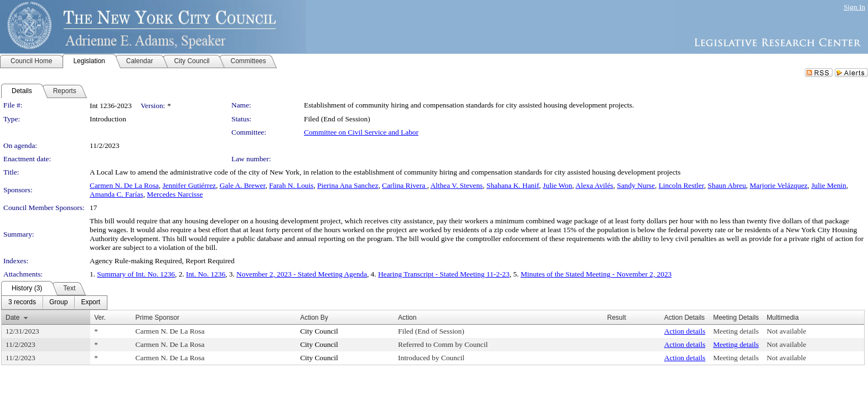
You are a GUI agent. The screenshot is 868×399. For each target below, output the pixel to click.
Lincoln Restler (681, 185)
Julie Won (558, 185)
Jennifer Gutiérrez (189, 185)
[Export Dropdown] (91, 303)
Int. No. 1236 (206, 274)
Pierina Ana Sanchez (348, 185)
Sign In (854, 7)
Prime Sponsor (157, 318)
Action (407, 318)
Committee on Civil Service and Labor (361, 132)
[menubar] (54, 303)
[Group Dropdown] (58, 303)
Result (617, 318)
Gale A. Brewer (243, 185)
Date (12, 318)
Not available (786, 331)
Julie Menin (828, 185)
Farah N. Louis (291, 185)
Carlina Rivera (404, 185)
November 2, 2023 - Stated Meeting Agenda (302, 274)
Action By (314, 318)
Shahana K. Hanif (513, 185)
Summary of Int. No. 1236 (136, 274)
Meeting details (736, 331)
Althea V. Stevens (456, 185)
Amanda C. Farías (117, 194)
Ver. (100, 318)
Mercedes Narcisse (175, 194)
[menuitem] (22, 303)
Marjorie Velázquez (778, 185)
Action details (685, 331)
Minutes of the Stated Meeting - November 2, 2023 (596, 274)
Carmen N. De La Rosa (124, 185)
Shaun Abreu (727, 185)
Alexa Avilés (595, 185)
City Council (319, 331)
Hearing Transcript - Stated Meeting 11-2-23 (444, 274)
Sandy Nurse (635, 185)
